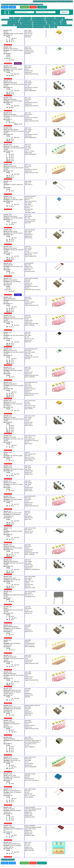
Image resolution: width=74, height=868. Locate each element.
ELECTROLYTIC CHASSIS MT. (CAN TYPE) (10, 20)
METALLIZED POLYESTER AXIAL (39, 23)
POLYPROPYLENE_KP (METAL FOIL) (25, 27)
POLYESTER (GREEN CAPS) (8, 25)
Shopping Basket (42, 7)
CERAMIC (11, 18)
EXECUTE (65, 12)
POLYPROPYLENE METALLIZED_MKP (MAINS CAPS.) (61, 25)
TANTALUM (47, 27)
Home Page (33, 7)
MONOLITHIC (58, 23)
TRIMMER (52, 27)
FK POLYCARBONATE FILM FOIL (53, 22)
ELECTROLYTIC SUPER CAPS (40, 22)
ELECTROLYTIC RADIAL (68, 20)
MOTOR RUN (64, 23)
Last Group (12, 7)
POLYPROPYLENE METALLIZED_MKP (41, 25)
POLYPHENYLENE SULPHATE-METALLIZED (24, 25)
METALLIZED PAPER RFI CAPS (14, 23)
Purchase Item (8, 45)
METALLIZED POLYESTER (26, 23)
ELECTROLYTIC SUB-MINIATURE (26, 22)
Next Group (5, 7)
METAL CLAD (64, 22)
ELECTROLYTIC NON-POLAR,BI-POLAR (54, 20)
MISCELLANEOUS (51, 23)
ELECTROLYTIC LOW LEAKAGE (38, 20)
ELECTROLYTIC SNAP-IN (13, 22)
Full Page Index (24, 7)
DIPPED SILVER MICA (50, 18)
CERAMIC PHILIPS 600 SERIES (38, 18)
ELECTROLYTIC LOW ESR (25, 20)
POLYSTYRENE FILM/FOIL (38, 27)
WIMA (56, 27)
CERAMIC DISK (17, 18)
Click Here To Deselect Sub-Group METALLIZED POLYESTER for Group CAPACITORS (22, 5)
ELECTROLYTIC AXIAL (60, 18)
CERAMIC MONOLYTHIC (26, 18)
